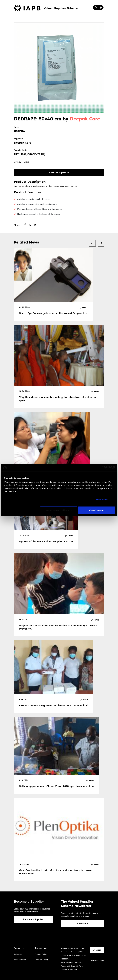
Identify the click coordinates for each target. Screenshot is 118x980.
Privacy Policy (41, 954)
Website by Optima (98, 960)
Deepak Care (85, 119)
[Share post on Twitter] (31, 225)
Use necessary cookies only (59, 510)
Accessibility (20, 960)
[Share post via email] (41, 225)
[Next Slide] (101, 243)
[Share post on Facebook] (26, 225)
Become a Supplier (33, 919)
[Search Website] (96, 8)
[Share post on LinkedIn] (36, 225)
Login (97, 950)
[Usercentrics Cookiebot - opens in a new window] (104, 468)
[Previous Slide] (92, 243)
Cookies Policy (41, 960)
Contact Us (19, 948)
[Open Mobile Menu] (101, 8)
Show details (102, 500)
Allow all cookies (97, 510)
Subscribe (83, 924)
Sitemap (18, 954)
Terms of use (41, 948)
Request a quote (59, 173)
